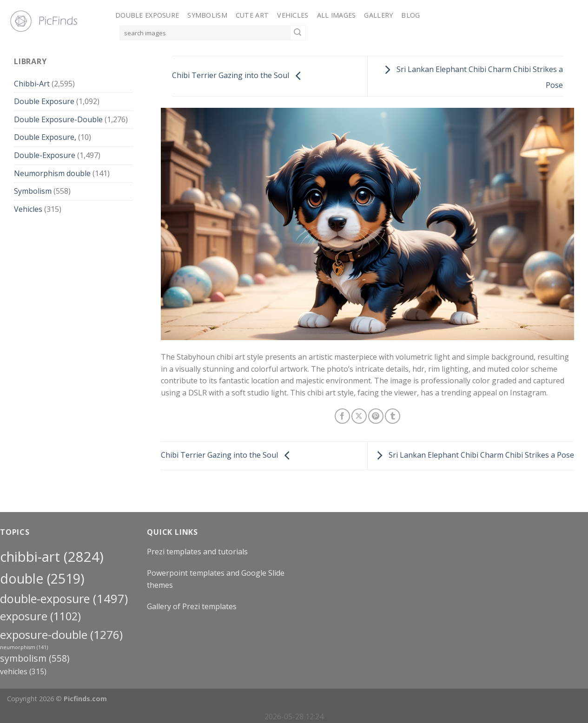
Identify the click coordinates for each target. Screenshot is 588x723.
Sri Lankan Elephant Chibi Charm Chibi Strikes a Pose (473, 455)
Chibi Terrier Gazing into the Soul (239, 75)
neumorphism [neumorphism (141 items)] (24, 647)
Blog (410, 15)
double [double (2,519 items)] (42, 578)
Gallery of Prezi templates (192, 606)
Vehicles (293, 15)
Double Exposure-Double (58, 119)
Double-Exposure (45, 155)
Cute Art (252, 15)
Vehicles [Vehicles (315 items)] (23, 671)
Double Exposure (147, 15)
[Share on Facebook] (342, 416)
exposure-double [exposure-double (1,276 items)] (61, 634)
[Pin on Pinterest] (376, 416)
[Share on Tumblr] (393, 416)
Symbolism (207, 15)
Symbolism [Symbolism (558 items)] (35, 658)
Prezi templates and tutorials (197, 552)
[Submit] (298, 33)
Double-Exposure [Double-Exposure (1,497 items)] (64, 598)
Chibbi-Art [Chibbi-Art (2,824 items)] (52, 557)
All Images (337, 15)
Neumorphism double (52, 173)
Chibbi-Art (32, 84)
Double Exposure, (45, 137)
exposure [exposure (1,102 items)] (40, 616)
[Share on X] (359, 416)
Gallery (378, 15)
